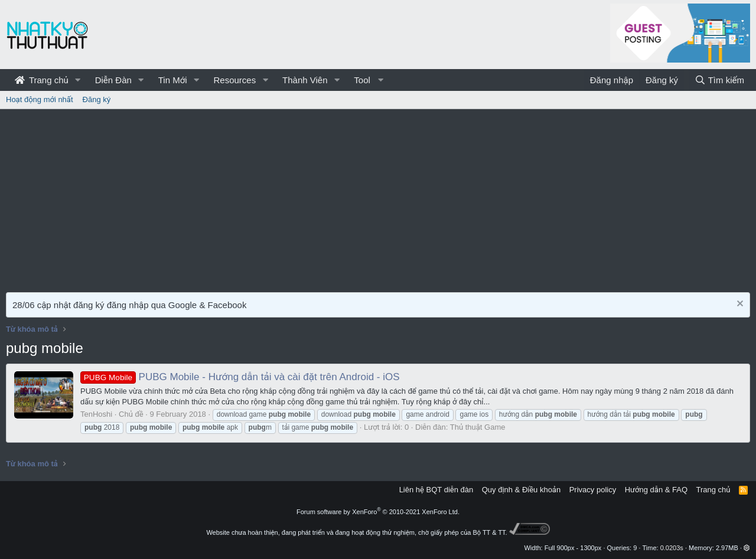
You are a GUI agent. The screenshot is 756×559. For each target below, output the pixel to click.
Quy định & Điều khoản (521, 490)
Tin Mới (173, 80)
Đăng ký (97, 99)
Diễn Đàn (113, 80)
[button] (78, 80)
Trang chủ (42, 80)
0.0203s (672, 548)
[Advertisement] (378, 198)
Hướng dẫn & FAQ (656, 490)
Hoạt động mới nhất (40, 99)
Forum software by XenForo (378, 512)
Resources (234, 80)
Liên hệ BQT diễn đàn (436, 490)
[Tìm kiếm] (719, 80)
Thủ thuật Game (478, 427)
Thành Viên (305, 80)
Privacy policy (593, 490)
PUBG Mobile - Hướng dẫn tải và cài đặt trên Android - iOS (240, 377)
